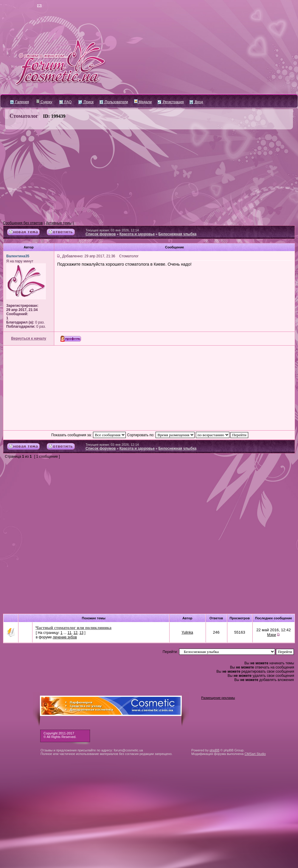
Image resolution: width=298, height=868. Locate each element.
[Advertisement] (149, 175)
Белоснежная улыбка (178, 234)
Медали (143, 102)
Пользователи (114, 102)
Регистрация (171, 102)
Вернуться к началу (29, 338)
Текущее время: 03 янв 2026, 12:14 (112, 230)
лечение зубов (65, 637)
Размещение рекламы (218, 698)
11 (69, 633)
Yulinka (187, 632)
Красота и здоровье (137, 234)
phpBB (214, 750)
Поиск (86, 102)
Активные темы (59, 223)
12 (75, 633)
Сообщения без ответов (23, 223)
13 (81, 633)
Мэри (271, 635)
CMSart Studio (255, 754)
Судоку (44, 102)
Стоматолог (24, 116)
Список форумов (101, 234)
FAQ (65, 102)
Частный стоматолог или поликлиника (73, 628)
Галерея (20, 102)
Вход (196, 102)
